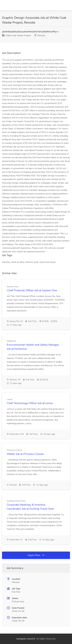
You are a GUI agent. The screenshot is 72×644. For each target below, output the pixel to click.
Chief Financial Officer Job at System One (32, 290)
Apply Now (36, 555)
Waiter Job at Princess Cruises (25, 454)
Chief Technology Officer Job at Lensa (30, 403)
